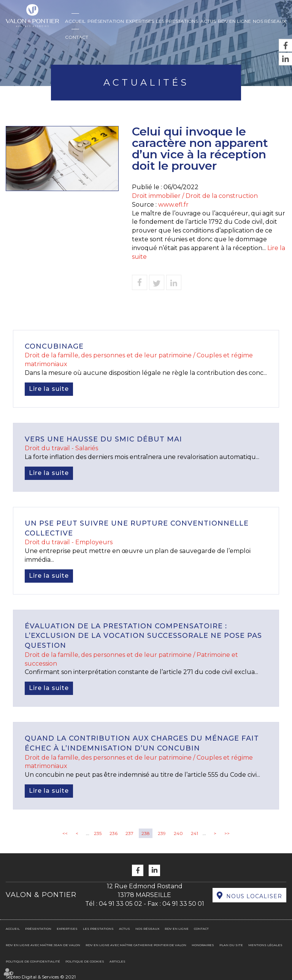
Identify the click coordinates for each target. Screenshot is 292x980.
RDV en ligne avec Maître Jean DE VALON (43, 945)
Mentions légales (265, 945)
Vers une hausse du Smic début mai (103, 439)
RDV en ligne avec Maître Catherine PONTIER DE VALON (136, 945)
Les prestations (177, 21)
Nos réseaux (270, 21)
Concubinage (54, 346)
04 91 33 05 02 (121, 904)
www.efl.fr (173, 205)
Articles (117, 961)
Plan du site (231, 945)
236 (113, 833)
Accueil (75, 21)
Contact (77, 37)
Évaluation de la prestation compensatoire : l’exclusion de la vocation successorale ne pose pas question (143, 636)
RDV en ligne (234, 21)
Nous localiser (254, 896)
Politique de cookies (85, 961)
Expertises (140, 21)
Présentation (106, 21)
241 (194, 833)
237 (129, 833)
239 (162, 833)
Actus (208, 21)
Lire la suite (49, 389)
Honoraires (203, 945)
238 (146, 833)
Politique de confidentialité (33, 961)
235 (98, 833)
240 (178, 833)
